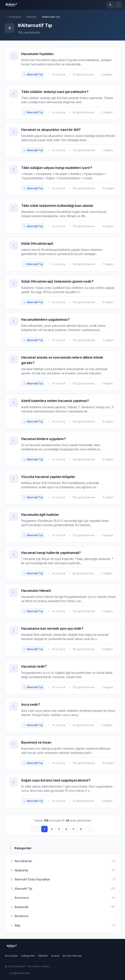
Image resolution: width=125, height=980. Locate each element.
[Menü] (118, 5)
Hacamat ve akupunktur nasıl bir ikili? (51, 130)
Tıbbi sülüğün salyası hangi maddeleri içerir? (57, 168)
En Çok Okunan (72, 956)
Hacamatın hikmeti (36, 591)
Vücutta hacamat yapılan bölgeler (48, 477)
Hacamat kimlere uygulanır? (44, 439)
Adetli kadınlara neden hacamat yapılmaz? (55, 401)
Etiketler (32, 17)
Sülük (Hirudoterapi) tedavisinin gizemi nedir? (57, 281)
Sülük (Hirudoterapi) (37, 243)
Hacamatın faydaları (37, 54)
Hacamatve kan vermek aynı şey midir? (52, 628)
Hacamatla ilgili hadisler (40, 515)
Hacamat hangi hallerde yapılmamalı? (51, 553)
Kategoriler (28, 956)
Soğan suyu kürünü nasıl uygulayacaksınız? (56, 780)
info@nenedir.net (17, 973)
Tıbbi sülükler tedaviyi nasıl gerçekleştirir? (55, 92)
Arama (55, 956)
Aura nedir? (31, 704)
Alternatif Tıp (33, 74)
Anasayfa (13, 17)
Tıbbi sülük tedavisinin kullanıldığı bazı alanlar (57, 206)
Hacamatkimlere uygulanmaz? (45, 319)
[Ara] (110, 5)
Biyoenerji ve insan (36, 742)
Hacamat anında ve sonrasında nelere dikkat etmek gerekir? (62, 360)
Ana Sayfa (11, 956)
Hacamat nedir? (34, 666)
